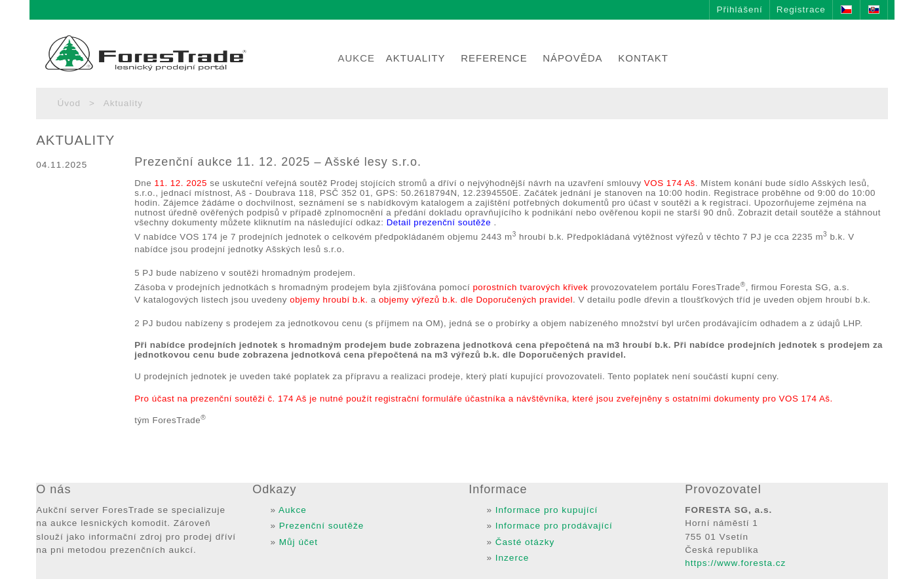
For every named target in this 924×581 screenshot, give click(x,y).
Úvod (69, 103)
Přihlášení (739, 9)
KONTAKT (643, 58)
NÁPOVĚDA (572, 58)
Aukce (293, 510)
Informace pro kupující (547, 510)
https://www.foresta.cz (735, 563)
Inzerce (512, 558)
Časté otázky (525, 542)
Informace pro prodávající (554, 526)
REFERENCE (494, 58)
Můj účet (298, 542)
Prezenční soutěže (322, 526)
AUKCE (356, 58)
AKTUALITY (416, 58)
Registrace (801, 9)
